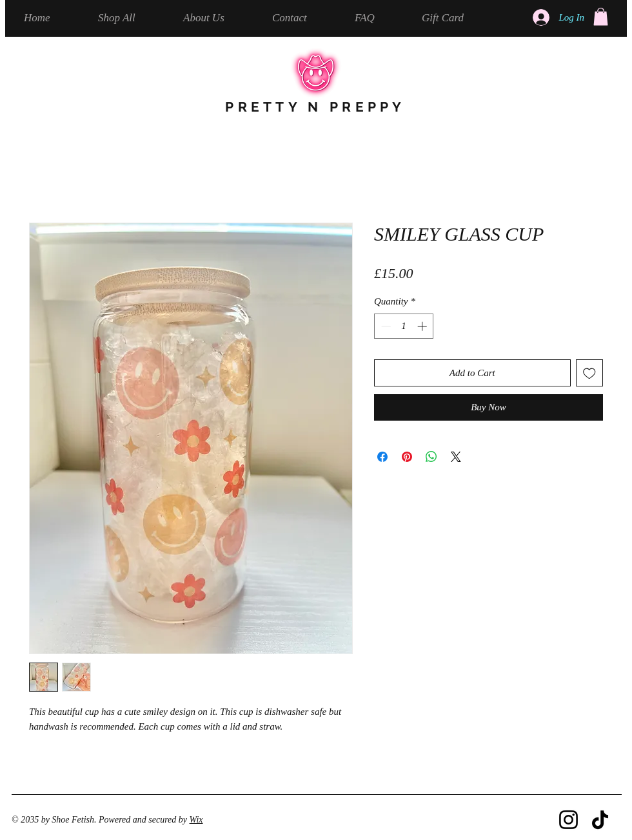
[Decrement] (385, 326)
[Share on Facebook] (382, 457)
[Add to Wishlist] (590, 373)
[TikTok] (600, 820)
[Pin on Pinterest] (407, 457)
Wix (196, 820)
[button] (601, 16)
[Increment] (423, 326)
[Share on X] (456, 457)
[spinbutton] (404, 326)
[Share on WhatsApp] (431, 457)
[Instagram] (568, 820)
